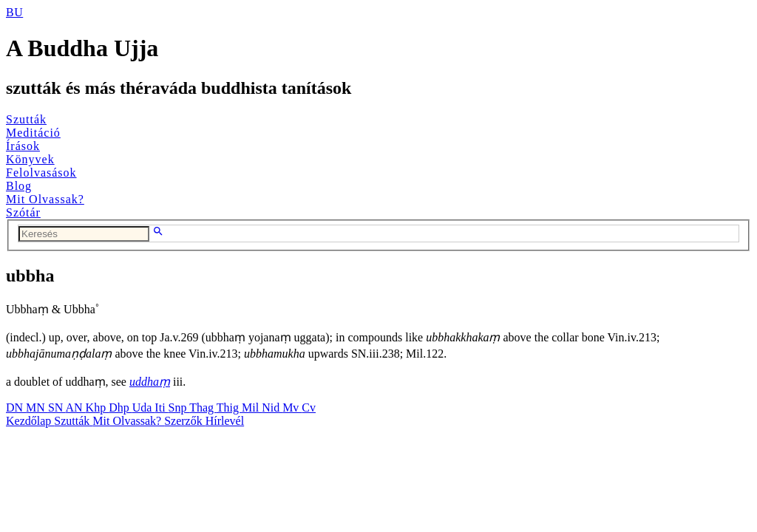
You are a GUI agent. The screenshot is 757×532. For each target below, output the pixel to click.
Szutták (26, 119)
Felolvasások (41, 173)
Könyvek (30, 159)
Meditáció (33, 133)
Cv (309, 407)
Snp (179, 407)
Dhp (120, 407)
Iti (161, 407)
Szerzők (185, 421)
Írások (23, 146)
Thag (203, 407)
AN (75, 407)
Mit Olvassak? (45, 199)
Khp (98, 407)
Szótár (23, 212)
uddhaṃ (150, 382)
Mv (292, 407)
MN (37, 407)
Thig (229, 407)
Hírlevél (225, 421)
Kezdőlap (30, 421)
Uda (144, 407)
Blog (19, 186)
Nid (272, 407)
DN (16, 407)
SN (57, 407)
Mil (252, 407)
